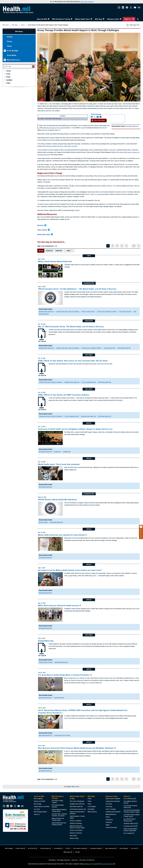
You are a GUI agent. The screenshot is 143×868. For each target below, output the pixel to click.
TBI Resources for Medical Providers (107, 312)
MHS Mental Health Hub (132, 126)
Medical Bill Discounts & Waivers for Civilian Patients (77, 827)
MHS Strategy (38, 804)
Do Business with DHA (130, 826)
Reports (108, 825)
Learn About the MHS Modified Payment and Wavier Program (132, 811)
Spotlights (9, 80)
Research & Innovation (76, 833)
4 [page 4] (122, 246)
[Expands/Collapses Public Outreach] (43, 230)
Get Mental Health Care (130, 824)
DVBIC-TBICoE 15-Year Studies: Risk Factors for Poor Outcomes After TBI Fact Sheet (73, 361)
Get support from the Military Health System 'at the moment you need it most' (70, 570)
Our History (37, 809)
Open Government (110, 848)
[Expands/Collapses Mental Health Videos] (44, 235)
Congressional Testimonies (113, 801)
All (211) (41, 251)
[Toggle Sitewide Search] (138, 19)
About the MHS (42, 19)
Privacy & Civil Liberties (76, 830)
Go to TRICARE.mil (129, 799)
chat (83, 128)
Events (8, 74)
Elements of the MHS (40, 801)
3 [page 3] (117, 246)
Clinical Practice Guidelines (113, 799)
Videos (9, 46)
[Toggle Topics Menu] (91, 19)
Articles (10, 37)
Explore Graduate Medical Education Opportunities (130, 830)
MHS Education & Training (61, 19)
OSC (76, 852)
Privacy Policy (19, 848)
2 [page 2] (113, 246)
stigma (104, 176)
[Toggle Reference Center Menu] (121, 19)
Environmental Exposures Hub (78, 809)
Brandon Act (58, 452)
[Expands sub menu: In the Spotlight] (5, 51)
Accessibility (57, 848)
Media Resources (13, 60)
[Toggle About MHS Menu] (49, 19)
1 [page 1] (108, 246)
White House (67, 852)
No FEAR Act (32, 848)
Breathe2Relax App (46, 641)
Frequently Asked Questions (113, 812)
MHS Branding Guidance (40, 812)
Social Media (12, 55)
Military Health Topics (83, 19)
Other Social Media (98, 120)
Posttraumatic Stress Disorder (62, 735)
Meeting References (111, 814)
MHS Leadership (38, 799)
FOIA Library (109, 807)
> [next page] (139, 246)
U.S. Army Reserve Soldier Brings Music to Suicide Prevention (64, 675)
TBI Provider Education (125, 312)
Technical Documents (111, 828)
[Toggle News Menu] (104, 19)
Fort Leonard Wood (100, 194)
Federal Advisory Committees (42, 807)
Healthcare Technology (76, 823)
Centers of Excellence (76, 821)
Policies (108, 817)
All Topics (72, 799)
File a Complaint (128, 833)
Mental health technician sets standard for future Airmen (61, 535)
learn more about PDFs (107, 864)
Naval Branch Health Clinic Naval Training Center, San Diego (61, 146)
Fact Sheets (109, 804)
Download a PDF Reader (91, 864)
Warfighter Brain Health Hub (46, 312)
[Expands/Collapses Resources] (41, 225)
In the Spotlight (13, 51)
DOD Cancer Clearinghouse (77, 801)
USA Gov (134, 848)
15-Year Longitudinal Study (89, 382)
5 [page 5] (126, 246)
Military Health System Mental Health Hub (55, 262)
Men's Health (73, 836)
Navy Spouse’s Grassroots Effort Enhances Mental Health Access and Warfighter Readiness (76, 748)
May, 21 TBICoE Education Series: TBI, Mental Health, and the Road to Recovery (71, 327)
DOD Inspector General (79, 848)
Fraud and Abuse (45, 848)
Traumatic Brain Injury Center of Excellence (68, 312)
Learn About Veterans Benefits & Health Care (132, 816)
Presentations (109, 820)
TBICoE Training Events (88, 312)
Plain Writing (123, 848)
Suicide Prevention (59, 698)
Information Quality (95, 848)
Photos (10, 41)
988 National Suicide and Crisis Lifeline (54, 128)
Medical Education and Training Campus (58, 819)
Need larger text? (133, 25)
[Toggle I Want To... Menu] (133, 19)
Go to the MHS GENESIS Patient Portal (130, 807)
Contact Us (37, 814)
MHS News (99, 19)
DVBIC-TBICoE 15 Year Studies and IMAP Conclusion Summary (64, 395)
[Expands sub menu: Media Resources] (5, 60)
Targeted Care (67, 452)
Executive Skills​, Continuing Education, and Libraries (59, 815)
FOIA (67, 848)
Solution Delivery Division (46, 662)
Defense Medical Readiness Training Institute (59, 810)
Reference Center (113, 19)
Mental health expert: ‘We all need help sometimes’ (59, 464)
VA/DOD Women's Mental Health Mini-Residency (58, 500)
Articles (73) (49, 251)
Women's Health (43, 522)
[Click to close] (141, 527)
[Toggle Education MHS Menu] (72, 19)
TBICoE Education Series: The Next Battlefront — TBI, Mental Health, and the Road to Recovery (77, 289)
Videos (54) (59, 251)
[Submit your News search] (33, 66)
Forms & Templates (111, 809)
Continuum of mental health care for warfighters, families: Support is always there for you (75, 429)
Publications (109, 822)
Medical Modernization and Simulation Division (59, 824)
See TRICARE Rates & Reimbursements (130, 820)
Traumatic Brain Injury (110, 348)
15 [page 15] (134, 246)
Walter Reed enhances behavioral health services (59, 605)
